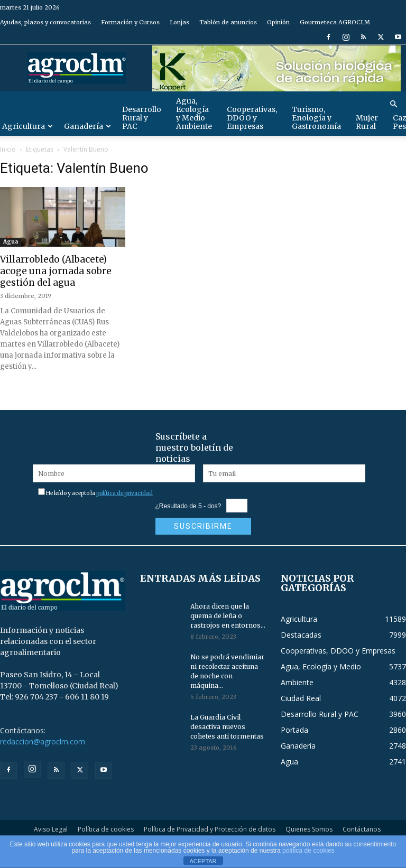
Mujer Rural (367, 122)
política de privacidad (124, 493)
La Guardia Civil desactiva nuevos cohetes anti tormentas (227, 727)
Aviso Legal (51, 829)
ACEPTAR (203, 861)
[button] (393, 104)
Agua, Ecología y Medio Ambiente (194, 114)
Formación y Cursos (130, 22)
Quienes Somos (309, 829)
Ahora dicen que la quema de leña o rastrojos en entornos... (228, 616)
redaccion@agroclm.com (43, 741)
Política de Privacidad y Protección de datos (210, 829)
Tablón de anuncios (228, 22)
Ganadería (87, 126)
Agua (11, 242)
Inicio (8, 149)
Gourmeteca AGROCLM (335, 22)
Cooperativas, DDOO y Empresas (252, 118)
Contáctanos (362, 829)
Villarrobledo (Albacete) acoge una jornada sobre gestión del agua (56, 271)
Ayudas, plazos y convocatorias (45, 22)
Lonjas (179, 22)
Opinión (278, 22)
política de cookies (308, 851)
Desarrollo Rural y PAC (142, 118)
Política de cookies (106, 829)
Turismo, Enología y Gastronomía (316, 118)
